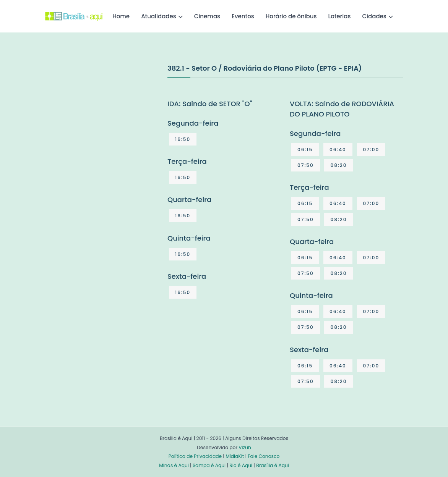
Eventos (243, 16)
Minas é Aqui (174, 465)
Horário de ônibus (291, 16)
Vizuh (245, 447)
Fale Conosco (264, 456)
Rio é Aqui (241, 465)
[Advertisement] (102, 120)
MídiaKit (235, 456)
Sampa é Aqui (209, 465)
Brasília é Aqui (273, 465)
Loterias (340, 16)
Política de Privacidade (195, 456)
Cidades (374, 16)
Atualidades (159, 16)
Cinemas (207, 16)
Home (121, 16)
